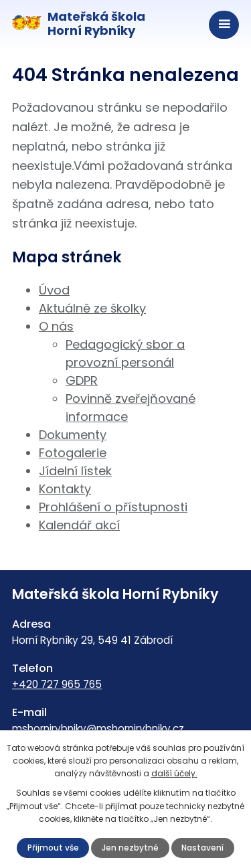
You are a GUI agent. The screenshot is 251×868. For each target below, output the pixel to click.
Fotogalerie (73, 453)
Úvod (54, 290)
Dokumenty (73, 435)
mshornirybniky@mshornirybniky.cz (98, 728)
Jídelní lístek (75, 471)
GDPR (82, 380)
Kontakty (65, 489)
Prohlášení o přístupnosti (113, 507)
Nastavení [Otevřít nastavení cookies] (202, 848)
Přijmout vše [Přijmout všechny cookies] (53, 848)
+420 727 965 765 (57, 684)
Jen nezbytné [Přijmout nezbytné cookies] (130, 848)
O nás (56, 326)
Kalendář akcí (79, 525)
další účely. (174, 773)
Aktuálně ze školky (92, 308)
